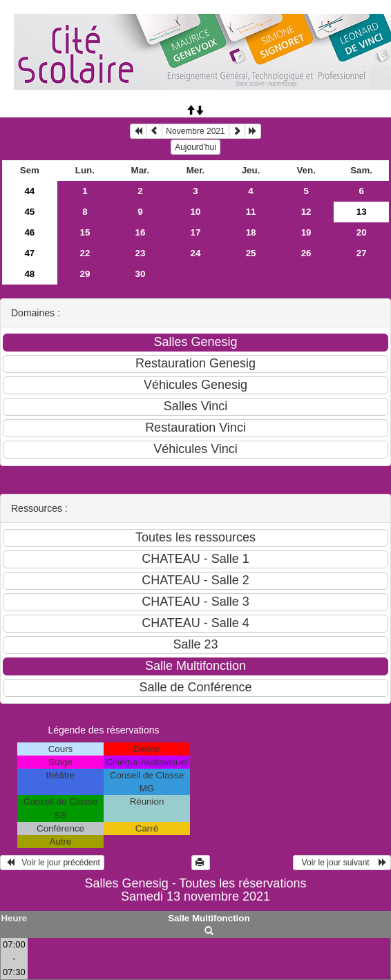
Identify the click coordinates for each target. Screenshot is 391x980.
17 (196, 232)
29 (85, 274)
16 (141, 232)
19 (306, 232)
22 (85, 253)
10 (196, 212)
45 (29, 212)
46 (29, 232)
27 (362, 253)
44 (29, 191)
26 (306, 253)
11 (251, 212)
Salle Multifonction (209, 918)
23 (141, 253)
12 (306, 212)
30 (141, 274)
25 (251, 253)
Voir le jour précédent (52, 863)
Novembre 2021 (195, 131)
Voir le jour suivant (342, 863)
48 (29, 274)
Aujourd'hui (195, 147)
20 (362, 232)
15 (85, 232)
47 (29, 253)
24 (196, 253)
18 (251, 232)
